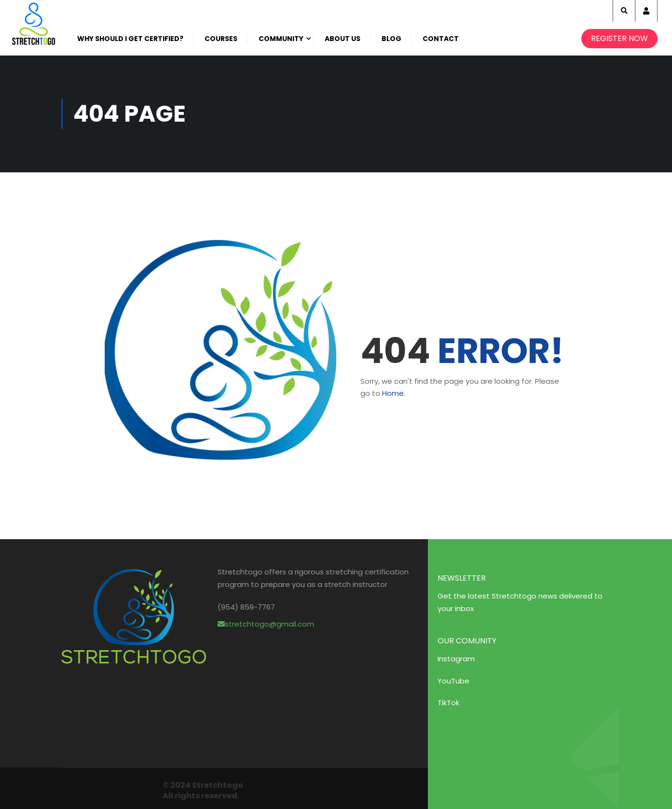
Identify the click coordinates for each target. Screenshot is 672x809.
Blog (391, 39)
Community (281, 39)
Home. (394, 393)
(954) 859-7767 (246, 607)
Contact (441, 39)
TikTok (448, 703)
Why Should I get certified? (130, 39)
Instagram (456, 659)
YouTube (453, 681)
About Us (343, 39)
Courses (221, 39)
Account (646, 11)
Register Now (619, 38)
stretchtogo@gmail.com (266, 624)
